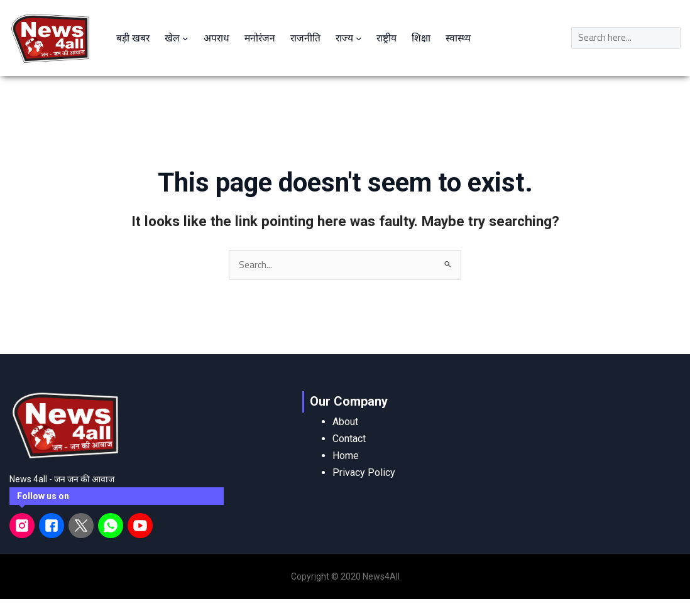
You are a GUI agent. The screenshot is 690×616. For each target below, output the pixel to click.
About (345, 421)
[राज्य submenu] (363, 38)
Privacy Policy (364, 472)
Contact (349, 438)
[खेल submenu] (187, 38)
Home (346, 455)
